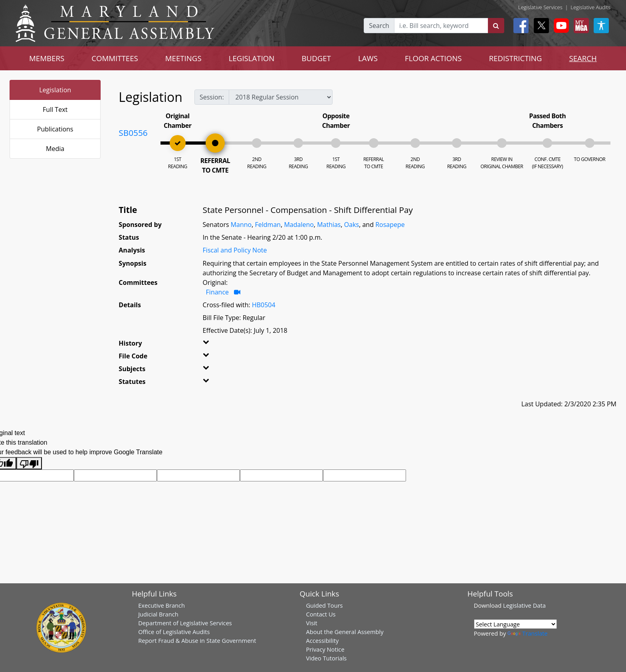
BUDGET (316, 58)
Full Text (55, 109)
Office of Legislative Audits (174, 632)
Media (55, 149)
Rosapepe (390, 225)
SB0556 (133, 133)
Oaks (352, 225)
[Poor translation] (29, 463)
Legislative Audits (590, 7)
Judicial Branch (158, 614)
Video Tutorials (326, 658)
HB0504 (264, 305)
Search (379, 26)
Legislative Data (524, 605)
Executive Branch (161, 605)
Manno (241, 225)
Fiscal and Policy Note (235, 250)
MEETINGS (183, 58)
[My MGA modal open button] (580, 26)
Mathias (329, 225)
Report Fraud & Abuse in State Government (197, 640)
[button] (218, 345)
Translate (527, 633)
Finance (217, 292)
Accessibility (322, 640)
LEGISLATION (252, 58)
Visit (311, 623)
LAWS (368, 58)
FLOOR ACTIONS (433, 58)
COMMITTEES (115, 58)
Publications (55, 129)
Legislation (55, 90)
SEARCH (583, 58)
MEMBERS (47, 58)
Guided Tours (324, 605)
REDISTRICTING (516, 58)
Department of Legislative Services (185, 623)
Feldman (268, 225)
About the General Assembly (345, 632)
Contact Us (321, 614)
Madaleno (299, 225)
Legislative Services (540, 7)
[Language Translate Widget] (515, 624)
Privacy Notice (325, 649)
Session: (212, 97)
